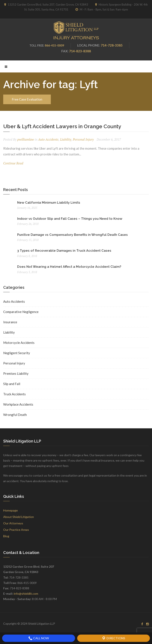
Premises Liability (16, 373)
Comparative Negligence (21, 312)
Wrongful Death (15, 415)
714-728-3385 (112, 45)
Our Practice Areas (16, 530)
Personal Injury (83, 139)
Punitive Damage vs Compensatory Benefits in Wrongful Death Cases (72, 235)
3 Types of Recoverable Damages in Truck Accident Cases (64, 251)
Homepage (11, 510)
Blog (6, 536)
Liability (66, 139)
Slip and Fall (12, 384)
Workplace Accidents (18, 404)
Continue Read (13, 163)
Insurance (10, 322)
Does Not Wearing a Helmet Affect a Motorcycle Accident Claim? (69, 267)
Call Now (39, 638)
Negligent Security (17, 353)
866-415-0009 (54, 45)
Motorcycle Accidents (19, 343)
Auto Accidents (48, 139)
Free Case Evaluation (27, 99)
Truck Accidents (14, 394)
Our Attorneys (13, 523)
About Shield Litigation (19, 517)
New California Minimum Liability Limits (49, 203)
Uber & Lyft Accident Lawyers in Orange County (62, 126)
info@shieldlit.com (26, 594)
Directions (113, 638)
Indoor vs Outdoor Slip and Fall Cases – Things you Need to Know (70, 219)
